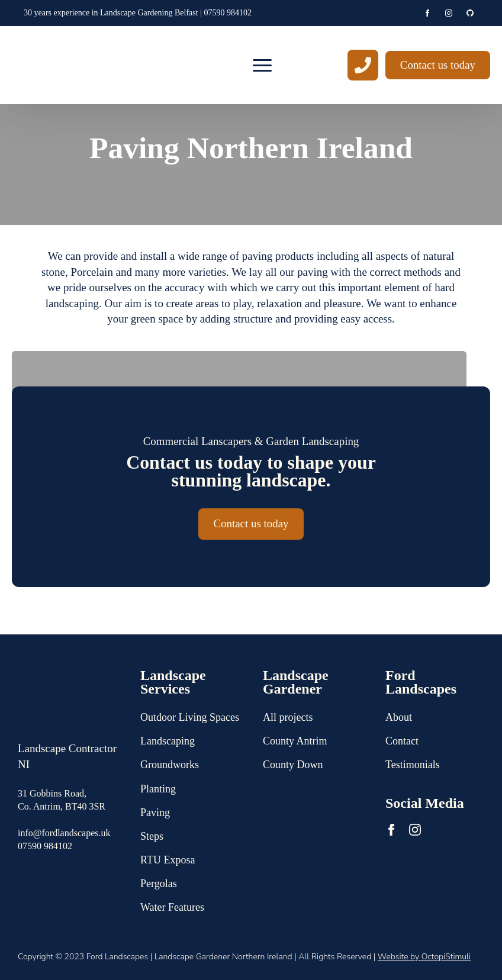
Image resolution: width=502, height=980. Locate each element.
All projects (288, 717)
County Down (293, 765)
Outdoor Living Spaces (190, 717)
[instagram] (449, 13)
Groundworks (170, 765)
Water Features (172, 907)
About (399, 717)
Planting (158, 789)
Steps (152, 836)
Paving (155, 813)
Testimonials (413, 765)
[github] (470, 13)
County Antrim (295, 741)
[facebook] (427, 13)
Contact (402, 741)
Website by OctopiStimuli (424, 957)
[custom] (363, 65)
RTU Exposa (168, 860)
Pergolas (159, 884)
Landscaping (168, 741)
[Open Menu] (262, 65)
